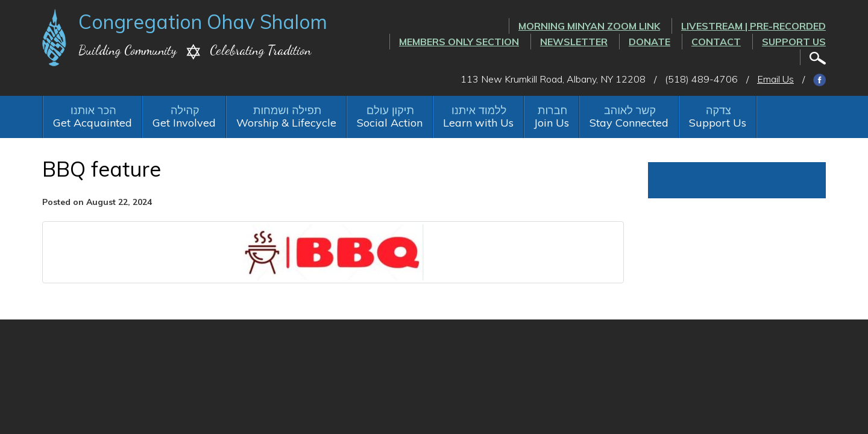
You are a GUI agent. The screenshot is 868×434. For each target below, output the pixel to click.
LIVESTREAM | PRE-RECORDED (753, 26)
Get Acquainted (93, 123)
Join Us (552, 123)
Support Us (794, 42)
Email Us (775, 79)
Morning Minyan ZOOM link (589, 26)
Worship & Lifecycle (286, 123)
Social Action (390, 123)
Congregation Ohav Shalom (203, 22)
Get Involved (184, 123)
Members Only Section (459, 42)
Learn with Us (478, 123)
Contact (716, 42)
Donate (649, 42)
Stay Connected (629, 123)
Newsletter (574, 42)
